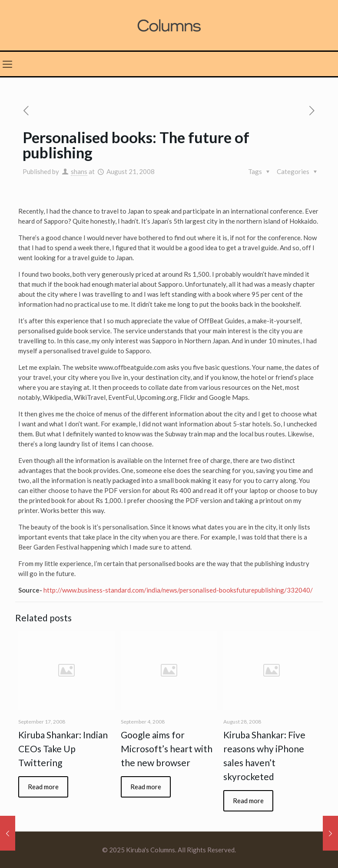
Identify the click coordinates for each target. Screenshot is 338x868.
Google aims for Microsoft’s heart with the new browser (167, 749)
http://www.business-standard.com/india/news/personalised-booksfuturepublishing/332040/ (178, 590)
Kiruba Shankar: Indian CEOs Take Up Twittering (63, 749)
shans (79, 171)
